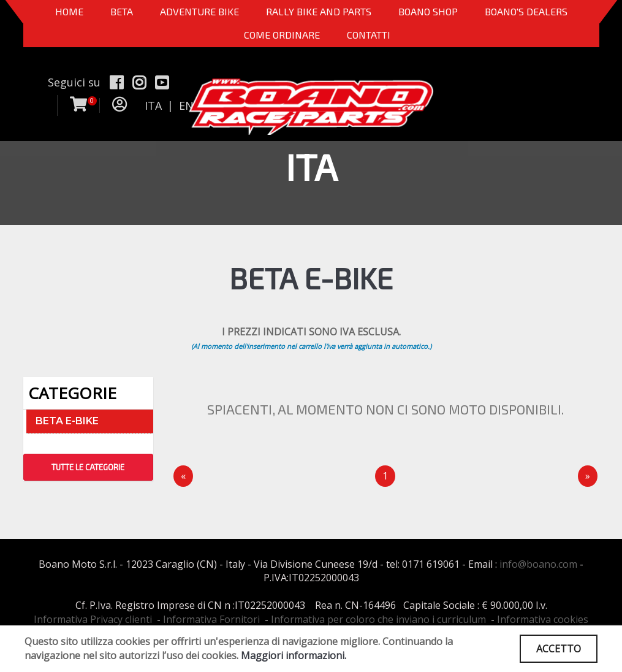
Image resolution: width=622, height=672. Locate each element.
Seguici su (74, 82)
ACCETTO (559, 649)
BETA (122, 11)
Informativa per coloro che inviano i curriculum (378, 619)
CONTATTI (369, 35)
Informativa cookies (543, 619)
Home (69, 11)
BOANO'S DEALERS (526, 11)
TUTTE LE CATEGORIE (88, 467)
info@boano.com (538, 564)
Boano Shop (428, 11)
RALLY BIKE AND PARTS (319, 11)
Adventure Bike (199, 11)
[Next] (588, 476)
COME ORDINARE (282, 35)
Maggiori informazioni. (294, 655)
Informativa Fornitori (211, 619)
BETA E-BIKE (67, 421)
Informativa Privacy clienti (93, 619)
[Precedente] (183, 476)
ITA (153, 105)
